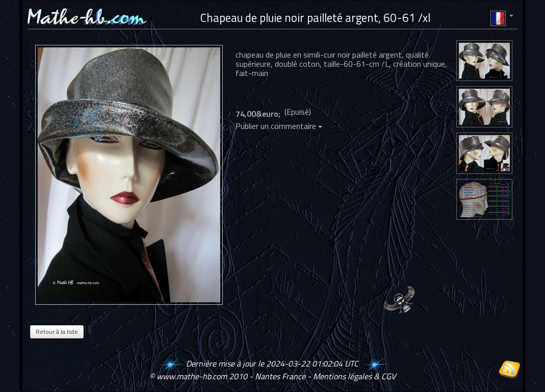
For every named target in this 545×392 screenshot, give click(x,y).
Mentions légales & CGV (354, 376)
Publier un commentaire (279, 126)
